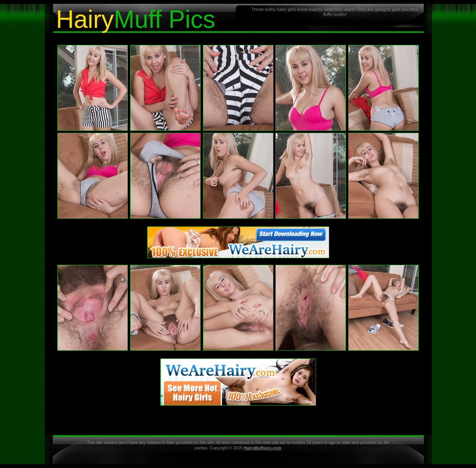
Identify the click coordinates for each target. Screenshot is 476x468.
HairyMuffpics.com (262, 448)
